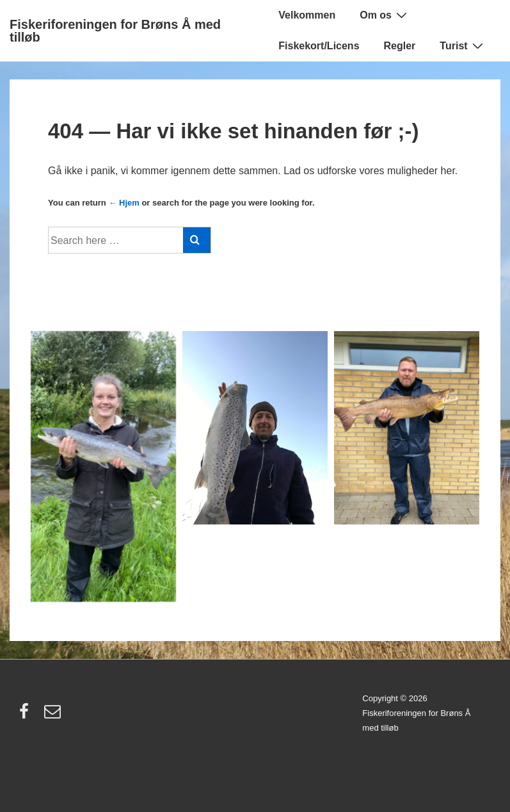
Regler (400, 46)
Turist (463, 45)
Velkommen (307, 15)
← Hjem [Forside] (124, 203)
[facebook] (27, 716)
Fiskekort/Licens (319, 46)
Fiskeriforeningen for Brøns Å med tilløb (115, 31)
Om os (385, 15)
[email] (54, 716)
